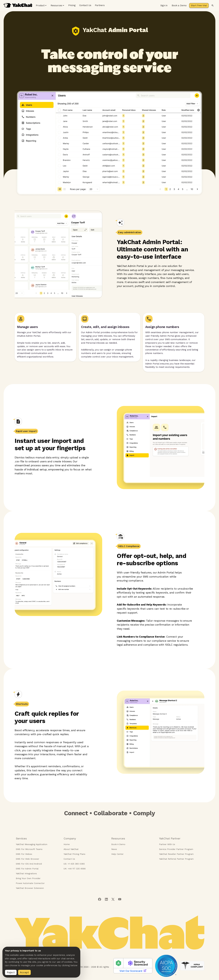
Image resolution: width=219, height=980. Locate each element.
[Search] (213, 5)
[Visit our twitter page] (113, 899)
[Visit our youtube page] (120, 899)
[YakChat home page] (18, 5)
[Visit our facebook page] (100, 899)
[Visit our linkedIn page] (106, 899)
